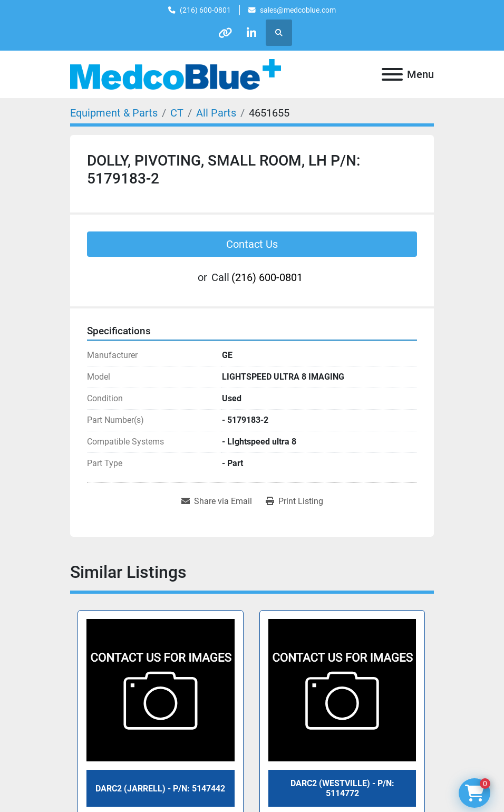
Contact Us (252, 244)
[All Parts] (216, 113)
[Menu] (392, 74)
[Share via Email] (217, 501)
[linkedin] (252, 33)
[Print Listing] (294, 501)
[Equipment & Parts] (114, 113)
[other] (225, 33)
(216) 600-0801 (205, 10)
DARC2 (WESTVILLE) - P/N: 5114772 (342, 788)
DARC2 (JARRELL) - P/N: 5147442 (160, 789)
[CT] (177, 113)
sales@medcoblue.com (298, 10)
